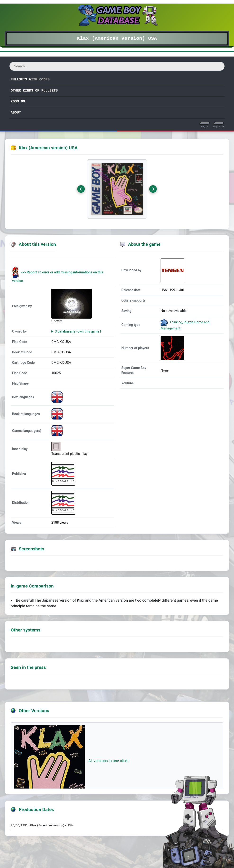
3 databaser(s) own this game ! (78, 331)
